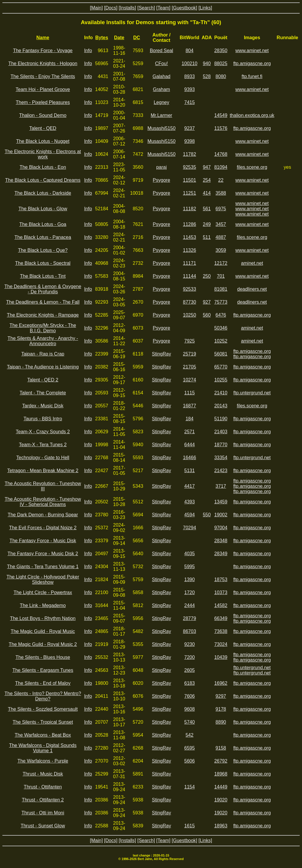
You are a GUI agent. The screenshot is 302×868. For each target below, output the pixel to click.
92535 (189, 167)
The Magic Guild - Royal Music (43, 631)
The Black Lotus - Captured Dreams (43, 180)
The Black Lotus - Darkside (43, 193)
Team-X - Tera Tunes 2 (43, 445)
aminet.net (252, 263)
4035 (190, 554)
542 (189, 735)
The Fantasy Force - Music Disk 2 (43, 554)
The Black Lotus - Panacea (43, 237)
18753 (221, 580)
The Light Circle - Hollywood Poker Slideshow (43, 580)
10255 (221, 380)
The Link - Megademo (43, 605)
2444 (190, 605)
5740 (190, 722)
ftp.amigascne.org (252, 63)
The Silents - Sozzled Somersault (43, 709)
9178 (221, 709)
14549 (221, 115)
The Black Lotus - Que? (43, 250)
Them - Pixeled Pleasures (43, 102)
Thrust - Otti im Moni (43, 813)
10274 (189, 380)
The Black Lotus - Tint (43, 276)
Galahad (161, 76)
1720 (190, 592)
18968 (221, 774)
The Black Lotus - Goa (43, 224)
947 (207, 167)
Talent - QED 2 (43, 380)
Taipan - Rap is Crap (43, 354)
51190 (221, 419)
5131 (190, 471)
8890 (221, 722)
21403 (221, 432)
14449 (221, 787)
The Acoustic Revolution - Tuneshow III (43, 486)
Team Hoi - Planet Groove (43, 89)
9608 (190, 709)
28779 (189, 618)
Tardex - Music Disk (43, 406)
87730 (189, 302)
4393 (190, 502)
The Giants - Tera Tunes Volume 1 (43, 567)
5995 (190, 567)
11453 (189, 237)
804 (189, 51)
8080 (221, 76)
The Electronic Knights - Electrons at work (43, 154)
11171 (189, 263)
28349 (221, 554)
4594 (190, 515)
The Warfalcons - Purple (43, 761)
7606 (190, 696)
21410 (221, 393)
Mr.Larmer (161, 115)
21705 (189, 367)
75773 (221, 302)
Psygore (161, 180)
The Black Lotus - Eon (43, 167)
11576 (221, 128)
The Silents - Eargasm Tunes (43, 670)
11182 (189, 209)
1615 (190, 826)
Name (43, 38)
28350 (221, 51)
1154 (190, 787)
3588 (221, 193)
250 (207, 276)
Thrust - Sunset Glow (43, 826)
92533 (189, 289)
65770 (221, 367)
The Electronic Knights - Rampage (43, 315)
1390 (190, 580)
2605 (190, 670)
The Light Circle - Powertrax (43, 592)
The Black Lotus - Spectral (43, 263)
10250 (189, 315)
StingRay (161, 354)
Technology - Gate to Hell (43, 458)
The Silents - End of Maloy (43, 683)
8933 (190, 76)
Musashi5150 (161, 128)
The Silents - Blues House (43, 657)
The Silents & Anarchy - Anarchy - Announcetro (43, 341)
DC (137, 38)
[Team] (163, 8)
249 (207, 224)
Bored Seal (161, 51)
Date (119, 38)
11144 (189, 276)
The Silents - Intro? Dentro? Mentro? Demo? (43, 696)
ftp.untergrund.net (252, 393)
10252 (221, 341)
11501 (189, 180)
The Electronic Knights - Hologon (43, 63)
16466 (189, 458)
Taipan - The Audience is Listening (43, 367)
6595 (190, 748)
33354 (221, 458)
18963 (221, 826)
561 (207, 209)
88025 (221, 63)
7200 (190, 657)
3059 (221, 250)
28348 (221, 541)
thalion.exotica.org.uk (252, 115)
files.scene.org (252, 167)
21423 (221, 471)
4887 (221, 237)
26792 (221, 761)
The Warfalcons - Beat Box (43, 735)
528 (207, 76)
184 (189, 419)
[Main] (96, 8)
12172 (221, 263)
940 (207, 63)
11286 (189, 224)
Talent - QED (43, 128)
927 (207, 302)
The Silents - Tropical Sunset (43, 722)
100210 (189, 63)
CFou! (162, 63)
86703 (189, 631)
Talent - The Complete (43, 393)
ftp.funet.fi (252, 76)
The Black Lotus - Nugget (43, 141)
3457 (221, 224)
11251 (189, 193)
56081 (221, 354)
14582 (221, 605)
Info (88, 51)
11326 (189, 250)
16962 (221, 683)
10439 (221, 657)
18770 (221, 445)
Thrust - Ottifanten (43, 787)
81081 (221, 289)
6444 (190, 445)
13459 (221, 502)
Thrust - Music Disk (43, 774)
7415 (190, 102)
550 (207, 515)
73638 (221, 631)
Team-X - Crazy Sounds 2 (43, 432)
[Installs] (128, 8)
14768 (221, 154)
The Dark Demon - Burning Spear (43, 515)
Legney (161, 102)
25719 (189, 354)
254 (207, 180)
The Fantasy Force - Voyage (43, 51)
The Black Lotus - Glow (43, 209)
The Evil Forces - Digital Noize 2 (43, 528)
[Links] (205, 8)
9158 (221, 748)
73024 (221, 644)
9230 (190, 644)
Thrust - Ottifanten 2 (43, 800)
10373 (221, 592)
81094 (221, 167)
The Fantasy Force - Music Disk (43, 541)
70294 (189, 528)
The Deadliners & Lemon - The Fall (43, 302)
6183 (190, 683)
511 (207, 237)
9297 (221, 696)
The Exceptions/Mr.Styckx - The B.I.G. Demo (43, 328)
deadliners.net (252, 289)
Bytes (102, 38)
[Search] (146, 8)
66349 (221, 618)
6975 (221, 209)
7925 (190, 341)
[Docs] (111, 8)
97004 (221, 528)
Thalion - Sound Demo (43, 115)
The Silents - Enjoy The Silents (43, 76)
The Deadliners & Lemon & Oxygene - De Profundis (43, 289)
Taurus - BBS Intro (43, 419)
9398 (190, 141)
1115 (190, 393)
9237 (190, 128)
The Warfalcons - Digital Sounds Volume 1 (43, 748)
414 (207, 193)
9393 (190, 89)
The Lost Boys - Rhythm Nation (43, 618)
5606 (190, 761)
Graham (162, 89)
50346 (221, 328)
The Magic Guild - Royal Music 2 (43, 644)
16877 (189, 406)
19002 (221, 515)
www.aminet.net (252, 51)
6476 (221, 315)
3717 (221, 486)
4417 (190, 486)
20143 (221, 406)
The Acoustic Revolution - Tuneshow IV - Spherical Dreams (43, 502)
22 (221, 180)
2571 (190, 432)
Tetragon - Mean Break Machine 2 (43, 471)
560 (207, 315)
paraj (162, 167)
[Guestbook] (184, 8)
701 (221, 276)
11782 (189, 154)
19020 (221, 800)
